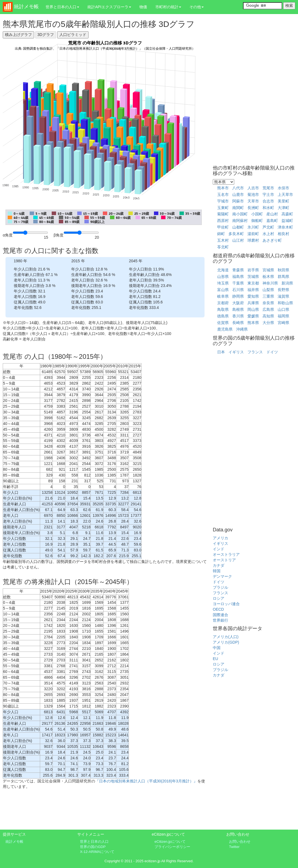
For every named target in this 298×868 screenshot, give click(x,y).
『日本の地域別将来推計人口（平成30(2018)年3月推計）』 (146, 781)
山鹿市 (238, 195)
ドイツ (272, 352)
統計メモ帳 (14, 842)
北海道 (223, 270)
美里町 (283, 201)
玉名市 (223, 195)
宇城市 (223, 201)
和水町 (268, 208)
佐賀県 (223, 323)
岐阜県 (223, 296)
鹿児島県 (225, 329)
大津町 (283, 208)
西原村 (223, 221)
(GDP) (234, 642)
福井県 (253, 290)
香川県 (238, 316)
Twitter (234, 847)
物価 (143, 7)
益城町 (287, 221)
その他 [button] (197, 7)
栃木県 (268, 277)
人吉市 (253, 188)
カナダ (219, 565)
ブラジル (220, 587)
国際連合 (220, 615)
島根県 (238, 309)
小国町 (257, 214)
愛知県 (253, 296)
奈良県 (268, 303)
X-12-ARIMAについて (97, 852)
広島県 (268, 309)
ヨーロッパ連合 (226, 604)
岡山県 (253, 309)
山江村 (238, 240)
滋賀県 (283, 296)
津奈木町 (285, 227)
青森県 (238, 270)
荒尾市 (268, 188)
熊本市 (223, 188)
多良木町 (236, 234)
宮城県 (268, 270)
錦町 (221, 234)
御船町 (257, 221)
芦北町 (268, 227)
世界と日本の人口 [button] (62, 7)
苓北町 (223, 247)
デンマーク (222, 576)
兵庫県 (253, 303)
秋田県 (283, 270)
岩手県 (253, 270)
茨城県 (253, 277)
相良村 (283, 234)
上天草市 (285, 195)
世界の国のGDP (93, 847)
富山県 (223, 290)
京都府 (223, 303)
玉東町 (223, 208)
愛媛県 (253, 316)
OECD (218, 609)
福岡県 (283, 316)
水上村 (268, 234)
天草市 (253, 201)
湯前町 (253, 234)
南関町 (238, 208)
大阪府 (238, 303)
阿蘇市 (238, 201)
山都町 (238, 227)
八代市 (238, 188)
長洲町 (253, 208)
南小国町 (240, 214)
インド (219, 549)
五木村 (223, 240)
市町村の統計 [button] (168, 7)
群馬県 (283, 277)
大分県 (268, 323)
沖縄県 (242, 329)
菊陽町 (223, 214)
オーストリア (224, 560)
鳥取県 (223, 309)
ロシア (219, 598)
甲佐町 (223, 227)
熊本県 (253, 323)
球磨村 (253, 240)
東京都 (253, 283)
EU (215, 659)
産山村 (272, 214)
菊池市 (253, 195)
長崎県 (238, 323)
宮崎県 (283, 323)
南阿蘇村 (240, 221)
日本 (221, 352)
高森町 (287, 214)
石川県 (238, 290)
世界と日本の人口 (94, 842)
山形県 (223, 277)
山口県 (283, 309)
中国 (217, 648)
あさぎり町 (272, 240)
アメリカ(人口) (226, 637)
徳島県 (223, 316)
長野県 (283, 290)
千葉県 (238, 283)
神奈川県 (270, 283)
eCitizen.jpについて (170, 842)
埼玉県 (223, 283)
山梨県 (268, 290)
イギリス (236, 352)
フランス (255, 352)
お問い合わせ (240, 842)
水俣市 (283, 188)
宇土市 (268, 195)
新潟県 (287, 283)
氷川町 (253, 227)
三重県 (268, 296)
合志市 (268, 201)
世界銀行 (220, 620)
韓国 (217, 571)
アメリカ (220, 538)
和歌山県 (285, 303)
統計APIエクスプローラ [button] (109, 7)
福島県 (238, 277)
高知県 (268, 316)
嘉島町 (272, 221)
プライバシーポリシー (172, 847)
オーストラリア (226, 554)
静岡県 (238, 296)
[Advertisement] (105, 811)
